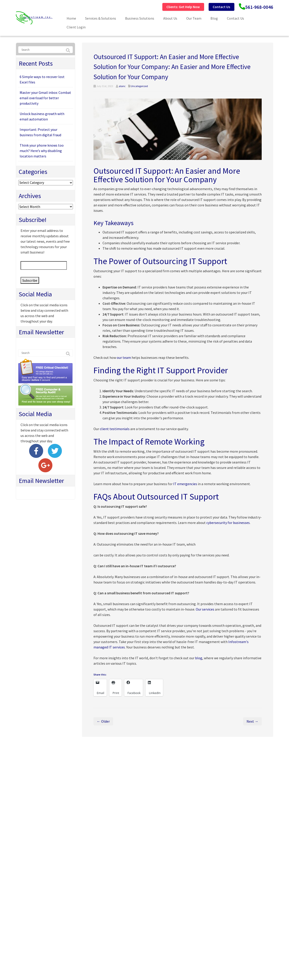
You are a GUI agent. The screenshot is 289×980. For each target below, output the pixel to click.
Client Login (76, 27)
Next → (252, 721)
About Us (170, 18)
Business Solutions (140, 18)
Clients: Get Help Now (165, 7)
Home (71, 18)
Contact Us (211, 7)
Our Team (194, 18)
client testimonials (115, 429)
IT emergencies (185, 484)
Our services (205, 609)
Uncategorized (139, 86)
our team (124, 357)
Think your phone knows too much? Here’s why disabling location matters (42, 150)
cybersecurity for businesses (228, 522)
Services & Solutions (101, 18)
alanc (122, 86)
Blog (214, 18)
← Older (103, 721)
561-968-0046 (255, 7)
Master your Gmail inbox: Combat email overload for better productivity (45, 98)
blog (199, 658)
